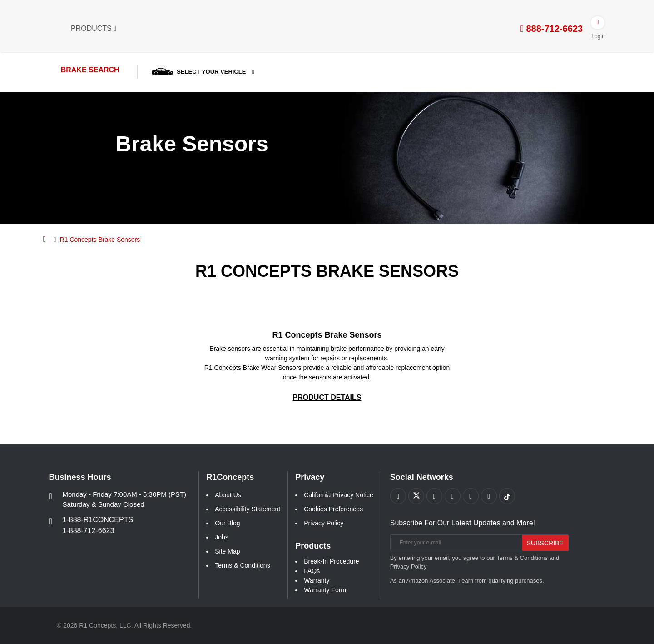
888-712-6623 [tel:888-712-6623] (552, 29)
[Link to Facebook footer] (398, 496)
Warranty (317, 580)
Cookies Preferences (333, 509)
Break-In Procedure (331, 561)
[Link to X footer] (416, 496)
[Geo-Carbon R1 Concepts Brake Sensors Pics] (327, 304)
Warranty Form (325, 590)
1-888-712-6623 (89, 531)
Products (94, 28)
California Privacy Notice (339, 495)
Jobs (222, 537)
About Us (228, 495)
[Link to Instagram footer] (471, 496)
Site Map (227, 551)
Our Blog (227, 523)
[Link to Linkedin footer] (489, 496)
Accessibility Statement (248, 509)
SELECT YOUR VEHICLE (201, 72)
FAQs (312, 571)
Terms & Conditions (242, 565)
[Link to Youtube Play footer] (434, 496)
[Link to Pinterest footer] (453, 496)
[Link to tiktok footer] (507, 496)
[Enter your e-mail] (455, 543)
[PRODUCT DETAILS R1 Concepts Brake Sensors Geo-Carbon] (327, 397)
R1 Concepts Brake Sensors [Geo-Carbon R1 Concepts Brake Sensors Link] (327, 335)
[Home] (45, 239)
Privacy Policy (324, 523)
